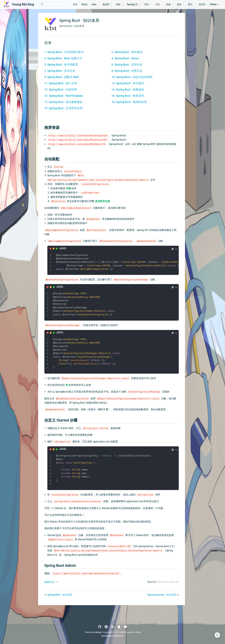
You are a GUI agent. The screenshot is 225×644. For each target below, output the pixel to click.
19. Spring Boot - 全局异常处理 (63, 108)
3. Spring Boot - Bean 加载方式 (63, 58)
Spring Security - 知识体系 (162, 595)
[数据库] (107, 5)
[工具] (159, 5)
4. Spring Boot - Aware (125, 58)
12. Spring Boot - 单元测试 (128, 83)
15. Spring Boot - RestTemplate (64, 96)
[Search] (55, 4)
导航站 (84, 4)
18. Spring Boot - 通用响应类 (129, 102)
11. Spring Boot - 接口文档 (61, 83)
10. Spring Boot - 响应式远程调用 (132, 77)
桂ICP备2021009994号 (113, 636)
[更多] (181, 5)
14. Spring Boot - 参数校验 (128, 90)
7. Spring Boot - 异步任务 (60, 71)
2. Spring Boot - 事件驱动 (127, 52)
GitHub (216, 5)
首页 (75, 4)
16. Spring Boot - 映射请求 (128, 96)
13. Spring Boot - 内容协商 (61, 90)
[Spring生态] (134, 5)
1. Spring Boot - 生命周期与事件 (64, 52)
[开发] (148, 5)
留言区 (202, 4)
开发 (146, 4)
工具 (157, 4)
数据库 (106, 4)
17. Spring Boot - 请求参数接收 (63, 102)
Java (94, 4)
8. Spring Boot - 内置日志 (127, 71)
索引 (190, 4)
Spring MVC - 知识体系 (60, 595)
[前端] (170, 5)
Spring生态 (132, 4)
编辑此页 (49, 582)
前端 (168, 4)
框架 (118, 4)
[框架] (120, 5)
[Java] (95, 5)
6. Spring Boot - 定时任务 (127, 65)
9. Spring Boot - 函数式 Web (61, 77)
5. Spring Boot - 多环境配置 (61, 65)
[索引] (192, 5)
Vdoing (98, 632)
